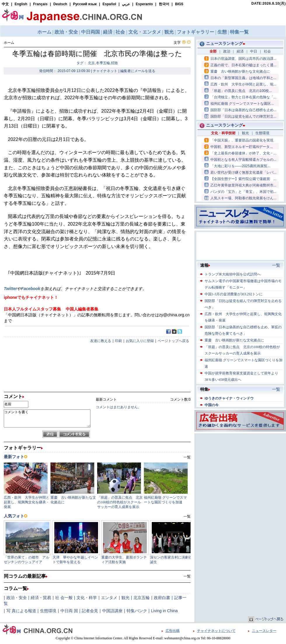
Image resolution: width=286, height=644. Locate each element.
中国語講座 (112, 611)
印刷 (118, 341)
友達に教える (101, 341)
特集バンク (137, 611)
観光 (125, 598)
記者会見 (90, 611)
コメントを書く (47, 418)
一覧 (187, 576)
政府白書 (162, 598)
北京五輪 (142, 598)
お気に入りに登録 (140, 341)
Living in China (164, 611)
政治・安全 (17, 598)
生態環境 (48, 611)
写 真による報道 (21, 611)
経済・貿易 (41, 598)
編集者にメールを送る (138, 71)
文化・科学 (87, 598)
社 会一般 (64, 598)
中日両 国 (69, 611)
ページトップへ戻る (173, 341)
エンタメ (109, 598)
